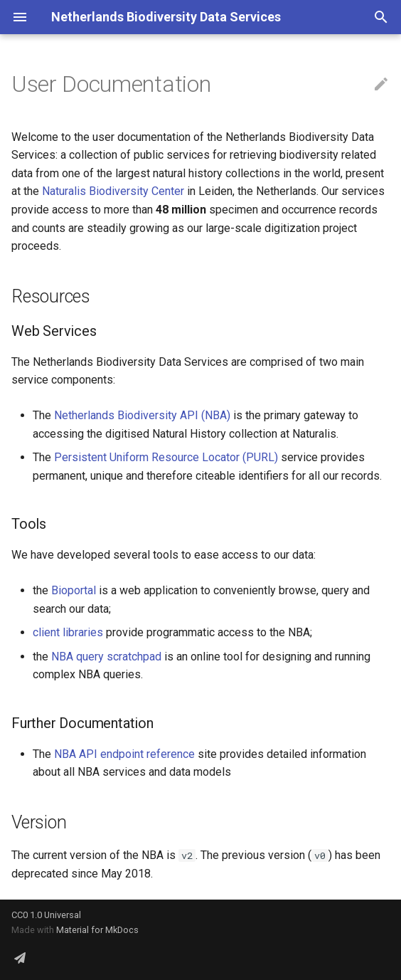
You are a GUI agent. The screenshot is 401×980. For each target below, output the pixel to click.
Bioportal (74, 590)
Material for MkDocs (97, 930)
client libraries (68, 632)
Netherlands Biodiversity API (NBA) (142, 415)
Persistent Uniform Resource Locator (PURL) (166, 457)
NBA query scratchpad (106, 657)
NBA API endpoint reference (124, 754)
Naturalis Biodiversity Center (113, 191)
